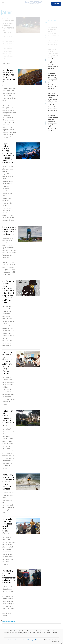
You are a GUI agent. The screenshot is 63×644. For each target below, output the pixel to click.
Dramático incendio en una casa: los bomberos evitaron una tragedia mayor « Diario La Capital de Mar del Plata (51, 123)
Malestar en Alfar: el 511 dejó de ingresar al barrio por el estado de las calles (8, 418)
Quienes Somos (22, 640)
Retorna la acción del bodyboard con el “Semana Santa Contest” (7, 526)
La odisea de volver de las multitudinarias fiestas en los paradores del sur (9, 76)
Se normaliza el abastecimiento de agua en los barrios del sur (9, 230)
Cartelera (15, 640)
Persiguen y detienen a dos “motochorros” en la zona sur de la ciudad (9, 577)
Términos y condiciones (33, 640)
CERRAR (56, 4)
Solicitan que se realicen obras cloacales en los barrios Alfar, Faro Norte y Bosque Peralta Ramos (8, 363)
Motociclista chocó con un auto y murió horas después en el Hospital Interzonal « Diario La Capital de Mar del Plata (51, 81)
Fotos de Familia (8, 640)
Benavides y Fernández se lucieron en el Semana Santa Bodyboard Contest (9, 482)
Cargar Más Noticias (9, 622)
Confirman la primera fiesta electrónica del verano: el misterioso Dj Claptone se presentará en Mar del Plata (8, 292)
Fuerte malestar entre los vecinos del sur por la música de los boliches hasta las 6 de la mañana (9, 153)
